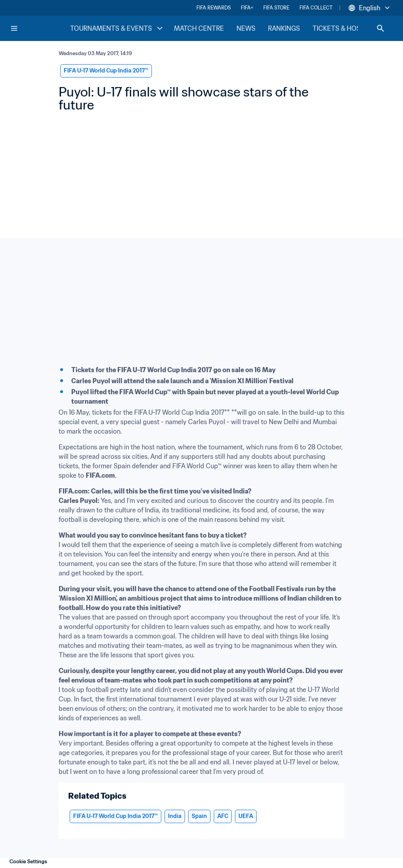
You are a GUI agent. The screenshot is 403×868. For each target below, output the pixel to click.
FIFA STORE (276, 8)
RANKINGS (284, 28)
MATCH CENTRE (199, 28)
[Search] (381, 28)
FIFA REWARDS (214, 8)
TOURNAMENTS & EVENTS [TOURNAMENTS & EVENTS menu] (117, 28)
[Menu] (14, 28)
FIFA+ (247, 8)
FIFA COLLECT (316, 8)
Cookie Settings (28, 862)
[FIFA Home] (40, 28)
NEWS (246, 28)
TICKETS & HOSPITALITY (350, 28)
